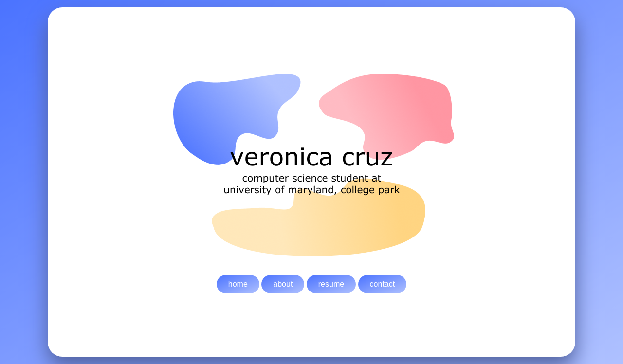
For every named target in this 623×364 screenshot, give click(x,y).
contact (383, 284)
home (238, 284)
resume (331, 284)
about (283, 284)
